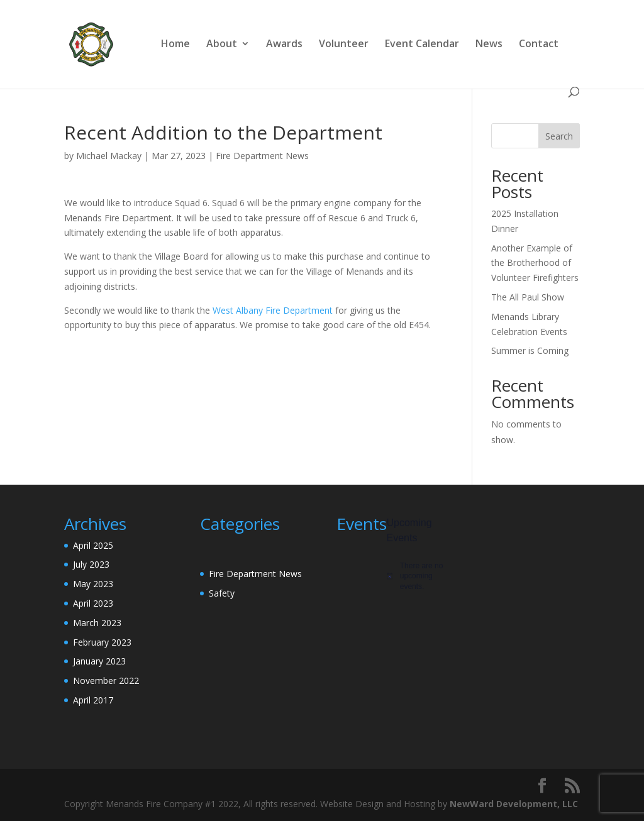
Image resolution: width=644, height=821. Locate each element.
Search (559, 136)
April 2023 (93, 603)
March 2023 (97, 623)
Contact (539, 45)
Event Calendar (422, 45)
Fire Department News (262, 156)
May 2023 (93, 584)
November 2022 (106, 680)
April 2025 (93, 545)
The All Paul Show (528, 297)
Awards (284, 45)
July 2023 (91, 564)
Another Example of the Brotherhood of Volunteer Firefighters (535, 263)
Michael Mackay (109, 156)
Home (175, 45)
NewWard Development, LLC (514, 804)
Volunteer (344, 45)
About (222, 45)
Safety (222, 593)
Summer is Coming (530, 350)
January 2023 (99, 661)
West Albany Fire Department (273, 310)
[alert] (415, 576)
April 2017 (93, 700)
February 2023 (102, 642)
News (489, 45)
